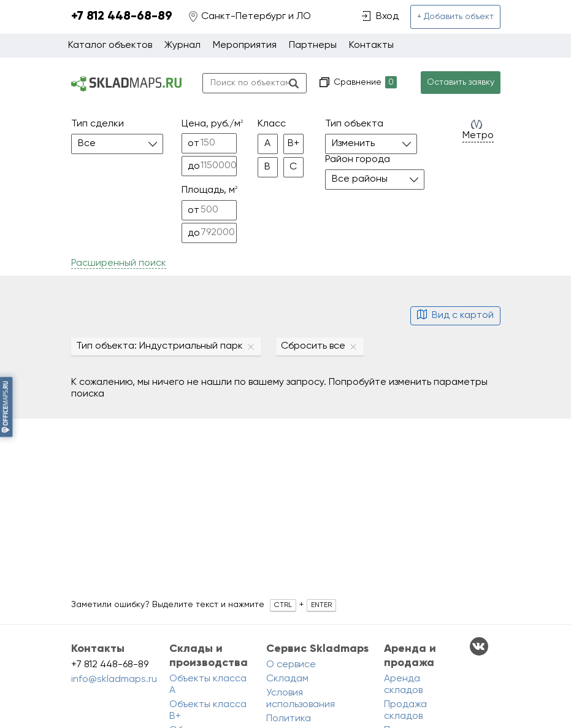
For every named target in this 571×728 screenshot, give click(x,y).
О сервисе (291, 665)
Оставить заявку (461, 82)
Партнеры (313, 45)
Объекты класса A (208, 685)
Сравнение (364, 83)
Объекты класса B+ (208, 711)
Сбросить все (313, 346)
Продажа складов (405, 711)
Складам (287, 679)
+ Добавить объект (455, 17)
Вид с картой (455, 316)
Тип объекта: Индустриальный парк (159, 346)
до (194, 166)
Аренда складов (403, 685)
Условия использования (301, 699)
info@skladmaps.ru (114, 680)
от (194, 144)
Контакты (371, 45)
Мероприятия (245, 45)
